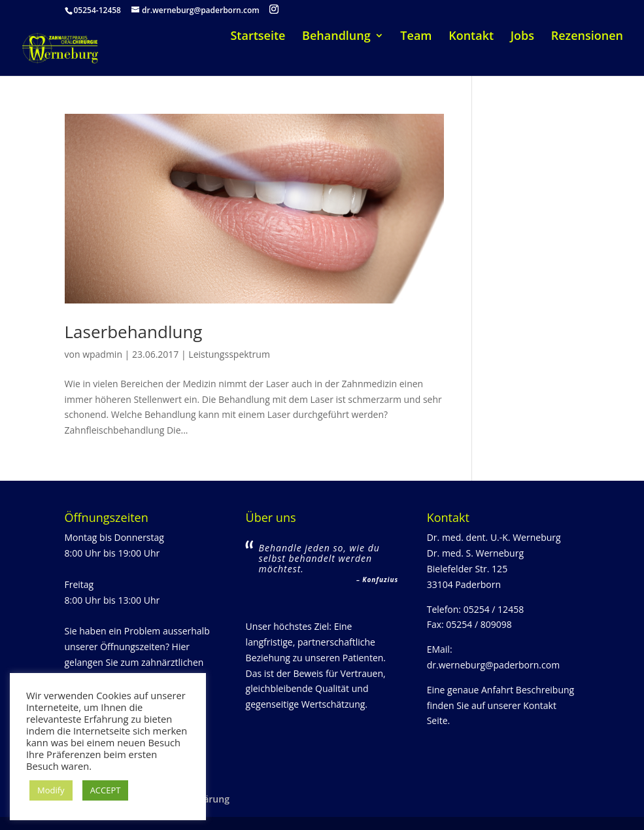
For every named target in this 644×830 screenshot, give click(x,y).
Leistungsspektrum (229, 354)
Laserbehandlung (134, 332)
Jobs (522, 37)
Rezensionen (587, 37)
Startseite (258, 37)
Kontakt (471, 37)
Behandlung (336, 37)
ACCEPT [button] (106, 790)
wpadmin (102, 354)
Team (416, 37)
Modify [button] (51, 790)
